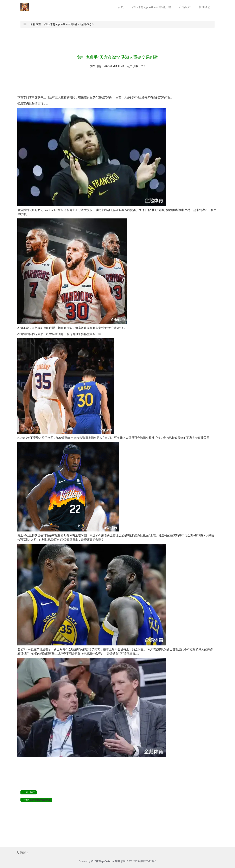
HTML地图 (150, 861)
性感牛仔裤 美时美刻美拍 (40, 800)
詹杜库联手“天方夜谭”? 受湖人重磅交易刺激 (117, 57)
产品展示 (185, 7)
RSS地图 (139, 861)
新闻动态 (205, 7)
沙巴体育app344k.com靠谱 (61, 24)
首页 (121, 7)
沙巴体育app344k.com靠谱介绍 (151, 7)
